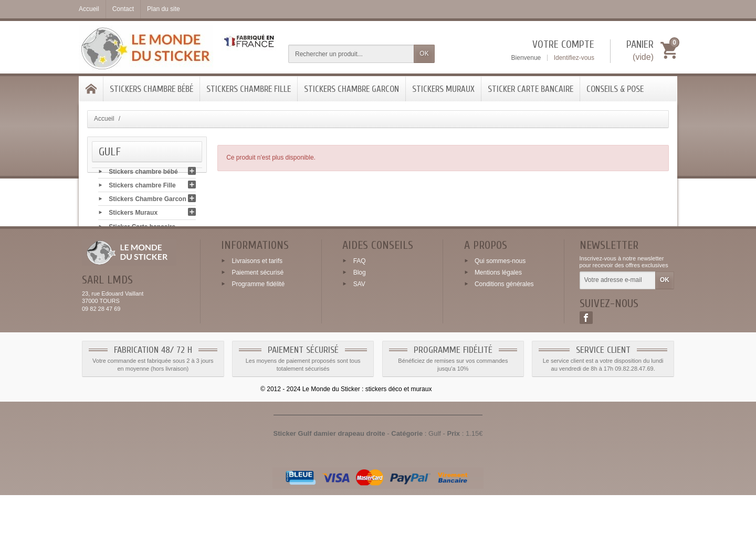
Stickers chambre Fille (249, 89)
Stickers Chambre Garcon (351, 89)
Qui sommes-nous (500, 301)
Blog (360, 312)
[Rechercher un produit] (351, 54)
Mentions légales (498, 312)
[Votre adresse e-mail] (618, 321)
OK (424, 54)
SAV (359, 324)
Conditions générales (504, 324)
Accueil (104, 119)
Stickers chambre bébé (151, 89)
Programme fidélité (258, 324)
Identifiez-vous (574, 58)
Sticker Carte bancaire (531, 89)
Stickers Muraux (443, 89)
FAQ (360, 301)
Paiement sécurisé (258, 312)
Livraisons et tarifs (257, 301)
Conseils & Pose (615, 89)
